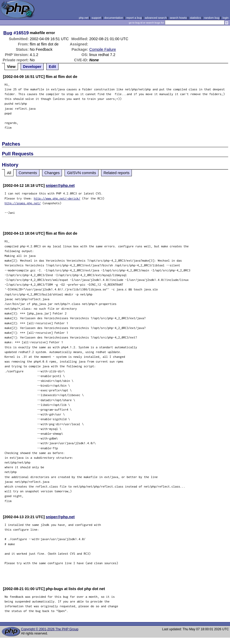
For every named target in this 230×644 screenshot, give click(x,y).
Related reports (116, 173)
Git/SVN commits (82, 173)
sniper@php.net (60, 186)
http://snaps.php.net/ (23, 203)
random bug (212, 18)
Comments (28, 173)
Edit (52, 67)
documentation (114, 18)
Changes (52, 173)
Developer (32, 67)
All (9, 173)
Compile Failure (103, 49)
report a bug (134, 18)
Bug (8, 33)
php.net (84, 18)
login (226, 18)
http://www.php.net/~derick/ (57, 198)
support (96, 18)
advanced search (156, 18)
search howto (178, 18)
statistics (195, 18)
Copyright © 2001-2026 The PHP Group (50, 629)
